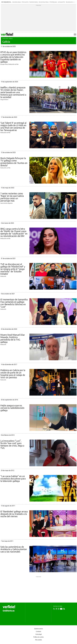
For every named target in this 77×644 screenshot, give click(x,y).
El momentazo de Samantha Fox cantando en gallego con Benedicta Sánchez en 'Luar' (14, 303)
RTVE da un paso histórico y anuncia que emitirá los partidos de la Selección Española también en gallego (13, 57)
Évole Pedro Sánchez (34, 2)
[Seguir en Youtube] (61, 609)
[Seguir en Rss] (64, 609)
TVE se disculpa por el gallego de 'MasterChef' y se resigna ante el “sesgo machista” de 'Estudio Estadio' (13, 269)
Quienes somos (39, 629)
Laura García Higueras (7, 203)
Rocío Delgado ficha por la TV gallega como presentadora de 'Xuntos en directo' (14, 162)
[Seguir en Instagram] (58, 609)
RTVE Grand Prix (25, 2)
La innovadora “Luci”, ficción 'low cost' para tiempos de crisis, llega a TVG (12, 444)
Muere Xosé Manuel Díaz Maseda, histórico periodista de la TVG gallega (13, 338)
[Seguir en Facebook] (56, 609)
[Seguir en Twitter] (54, 609)
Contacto (38, 631)
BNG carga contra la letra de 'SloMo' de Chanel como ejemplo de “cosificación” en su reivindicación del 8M (14, 232)
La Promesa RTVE (61, 2)
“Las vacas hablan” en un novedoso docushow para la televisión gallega (13, 479)
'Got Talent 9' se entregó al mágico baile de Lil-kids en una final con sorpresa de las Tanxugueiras (13, 126)
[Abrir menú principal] (75, 34)
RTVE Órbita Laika (53, 2)
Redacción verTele (14, 64)
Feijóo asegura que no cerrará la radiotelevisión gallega (12, 408)
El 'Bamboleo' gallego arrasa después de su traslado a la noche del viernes (14, 514)
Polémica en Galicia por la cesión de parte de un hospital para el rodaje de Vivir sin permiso (13, 374)
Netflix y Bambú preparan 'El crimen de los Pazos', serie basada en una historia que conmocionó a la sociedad (13, 92)
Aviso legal (39, 634)
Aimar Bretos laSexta (17, 2)
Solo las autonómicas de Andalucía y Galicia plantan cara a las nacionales (14, 549)
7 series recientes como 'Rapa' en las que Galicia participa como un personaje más (12, 197)
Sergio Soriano (4, 100)
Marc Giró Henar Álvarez (44, 2)
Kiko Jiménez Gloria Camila (71, 2)
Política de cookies (38, 637)
